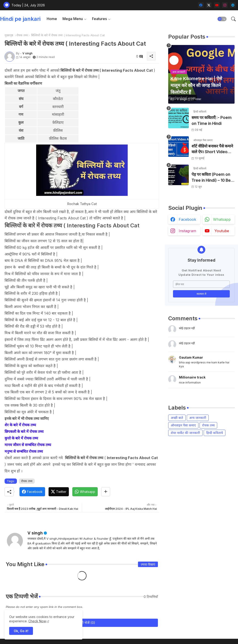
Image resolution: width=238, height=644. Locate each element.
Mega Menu (73, 19)
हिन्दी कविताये (215, 433)
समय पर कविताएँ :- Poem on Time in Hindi (212, 121)
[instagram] (225, 5)
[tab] (52, 19)
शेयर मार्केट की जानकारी (185, 433)
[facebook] (201, 5)
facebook (187, 219)
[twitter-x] (209, 5)
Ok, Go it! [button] (21, 631)
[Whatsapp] (85, 492)
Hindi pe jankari (20, 19)
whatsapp (222, 219)
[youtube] (217, 5)
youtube (222, 231)
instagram (187, 231)
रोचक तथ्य (22, 35)
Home (52, 19)
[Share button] (106, 492)
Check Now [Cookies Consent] (37, 621)
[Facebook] (32, 492)
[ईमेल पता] (201, 284)
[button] (222, 19)
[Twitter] (59, 492)
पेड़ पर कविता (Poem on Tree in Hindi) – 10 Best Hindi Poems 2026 (213, 178)
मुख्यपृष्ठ (9, 35)
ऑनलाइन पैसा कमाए (183, 425)
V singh (35, 533)
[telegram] (233, 5)
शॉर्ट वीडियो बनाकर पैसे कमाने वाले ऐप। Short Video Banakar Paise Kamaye (212, 149)
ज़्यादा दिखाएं (148, 564)
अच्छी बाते (177, 418)
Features (99, 19)
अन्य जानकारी (198, 418)
